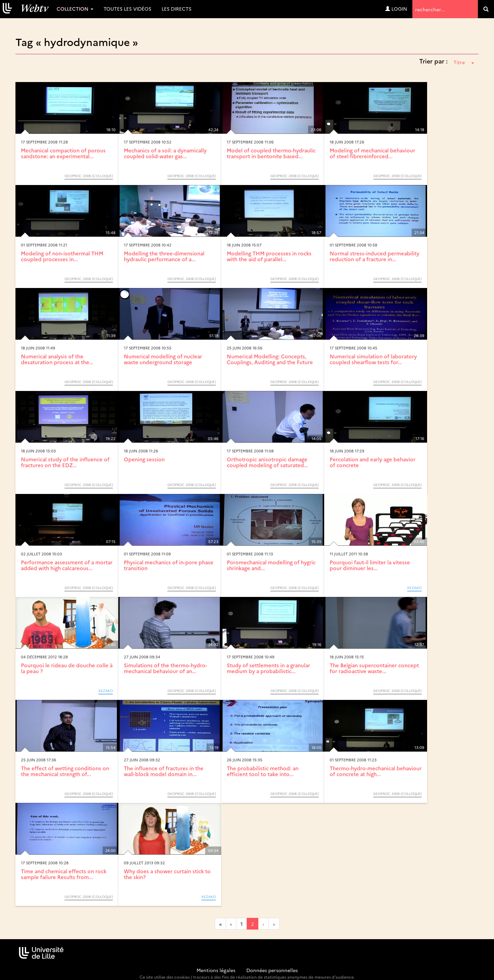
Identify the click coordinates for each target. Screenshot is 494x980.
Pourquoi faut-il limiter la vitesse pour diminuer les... (370, 565)
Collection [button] (75, 9)
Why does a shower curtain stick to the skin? (167, 874)
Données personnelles (272, 970)
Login (396, 9)
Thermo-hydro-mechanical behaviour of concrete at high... (376, 771)
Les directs (177, 9)
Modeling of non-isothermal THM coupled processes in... (62, 256)
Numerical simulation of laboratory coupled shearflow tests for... (373, 359)
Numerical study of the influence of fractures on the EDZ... (65, 462)
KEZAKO (414, 588)
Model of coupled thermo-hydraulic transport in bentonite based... (271, 153)
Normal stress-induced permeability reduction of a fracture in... (374, 256)
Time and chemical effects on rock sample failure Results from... (64, 874)
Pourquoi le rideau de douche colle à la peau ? (67, 668)
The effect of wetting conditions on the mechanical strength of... (65, 771)
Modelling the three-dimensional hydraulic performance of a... (164, 256)
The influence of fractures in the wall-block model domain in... (164, 771)
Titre (464, 62)
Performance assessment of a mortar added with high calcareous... (67, 565)
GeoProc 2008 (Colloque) (89, 176)
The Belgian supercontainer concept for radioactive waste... (374, 668)
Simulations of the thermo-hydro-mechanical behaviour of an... (166, 668)
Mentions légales (216, 970)
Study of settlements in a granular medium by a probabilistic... (268, 668)
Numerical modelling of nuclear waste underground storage (163, 359)
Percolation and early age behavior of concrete (373, 462)
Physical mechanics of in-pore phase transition (169, 565)
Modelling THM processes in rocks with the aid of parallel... (269, 256)
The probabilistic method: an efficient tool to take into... (263, 771)
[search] (486, 9)
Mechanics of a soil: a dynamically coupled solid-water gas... (165, 153)
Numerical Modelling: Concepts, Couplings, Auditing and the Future (270, 359)
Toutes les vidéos (127, 9)
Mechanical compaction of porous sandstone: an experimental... (63, 153)
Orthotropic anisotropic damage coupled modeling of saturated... (267, 462)
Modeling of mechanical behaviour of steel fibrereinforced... (372, 153)
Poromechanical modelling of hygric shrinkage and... (271, 565)
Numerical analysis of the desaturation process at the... (57, 359)
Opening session (144, 459)
